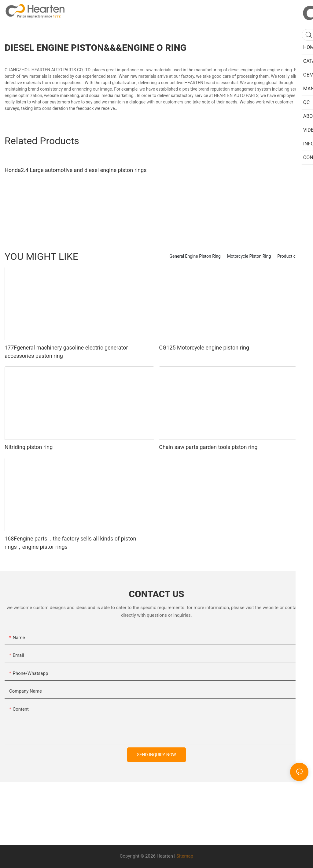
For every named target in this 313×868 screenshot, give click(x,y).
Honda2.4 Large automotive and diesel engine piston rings (76, 170)
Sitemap (185, 856)
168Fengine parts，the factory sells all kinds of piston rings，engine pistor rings (70, 543)
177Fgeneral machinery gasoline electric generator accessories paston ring (66, 352)
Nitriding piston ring (29, 447)
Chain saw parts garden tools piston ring (208, 447)
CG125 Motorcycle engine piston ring (204, 348)
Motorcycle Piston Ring (249, 256)
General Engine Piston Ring (195, 256)
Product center (291, 256)
